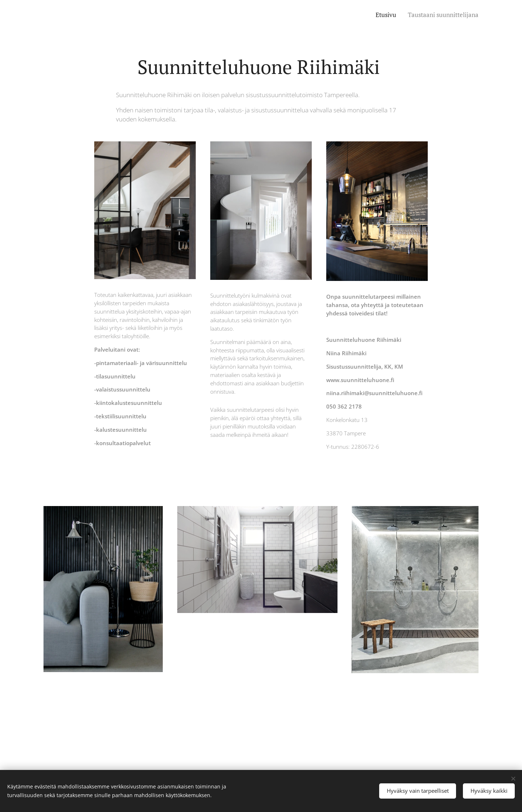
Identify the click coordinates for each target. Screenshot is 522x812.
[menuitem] (387, 15)
